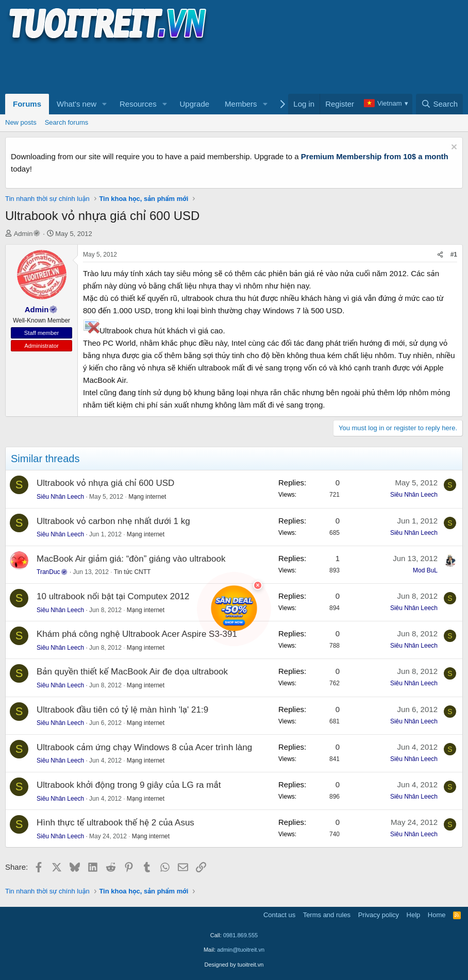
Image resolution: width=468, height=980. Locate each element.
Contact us (279, 915)
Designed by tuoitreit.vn (234, 965)
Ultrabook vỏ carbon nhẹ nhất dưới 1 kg (113, 521)
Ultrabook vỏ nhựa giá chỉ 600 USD (105, 483)
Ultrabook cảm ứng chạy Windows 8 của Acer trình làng (144, 747)
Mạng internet (147, 497)
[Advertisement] (193, 67)
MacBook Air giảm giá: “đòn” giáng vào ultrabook (131, 559)
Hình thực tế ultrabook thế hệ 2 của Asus (115, 823)
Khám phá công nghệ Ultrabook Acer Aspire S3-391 (137, 634)
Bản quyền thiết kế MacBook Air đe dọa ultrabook (132, 672)
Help (414, 915)
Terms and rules (327, 915)
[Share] (440, 255)
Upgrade (195, 104)
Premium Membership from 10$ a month (375, 156)
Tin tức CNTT (132, 572)
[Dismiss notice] (453, 148)
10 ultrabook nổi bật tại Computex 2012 (113, 596)
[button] (105, 104)
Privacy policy (379, 915)
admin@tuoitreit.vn (241, 950)
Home (437, 915)
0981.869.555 (240, 935)
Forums (27, 104)
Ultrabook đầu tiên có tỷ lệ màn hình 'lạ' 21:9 (122, 710)
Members (241, 104)
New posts (21, 122)
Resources (138, 104)
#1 (454, 255)
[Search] (439, 104)
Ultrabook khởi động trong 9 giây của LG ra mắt (129, 785)
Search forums (67, 122)
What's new (77, 104)
